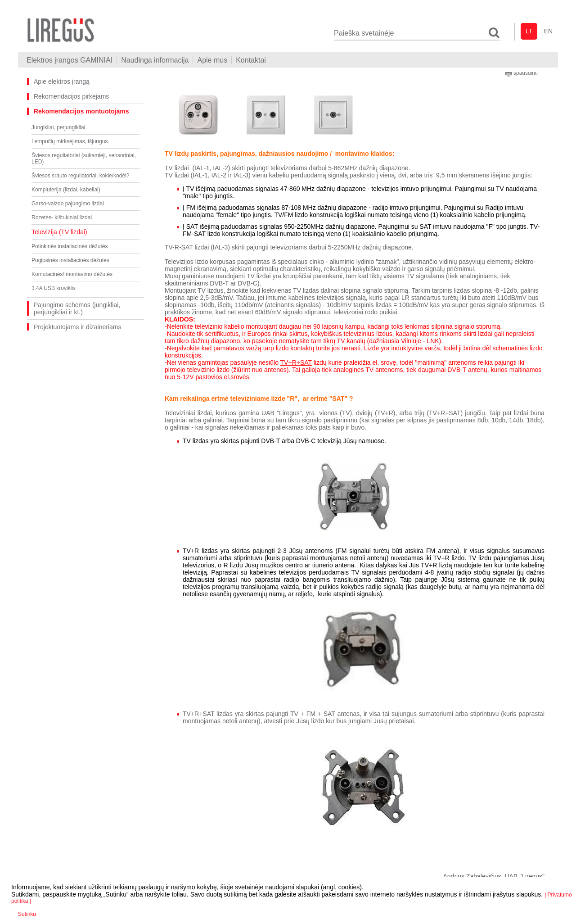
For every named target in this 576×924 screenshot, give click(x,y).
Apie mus (212, 60)
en (548, 31)
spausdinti (521, 73)
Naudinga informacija (155, 60)
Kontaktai (251, 60)
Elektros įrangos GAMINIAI (70, 60)
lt (529, 31)
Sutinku (27, 914)
